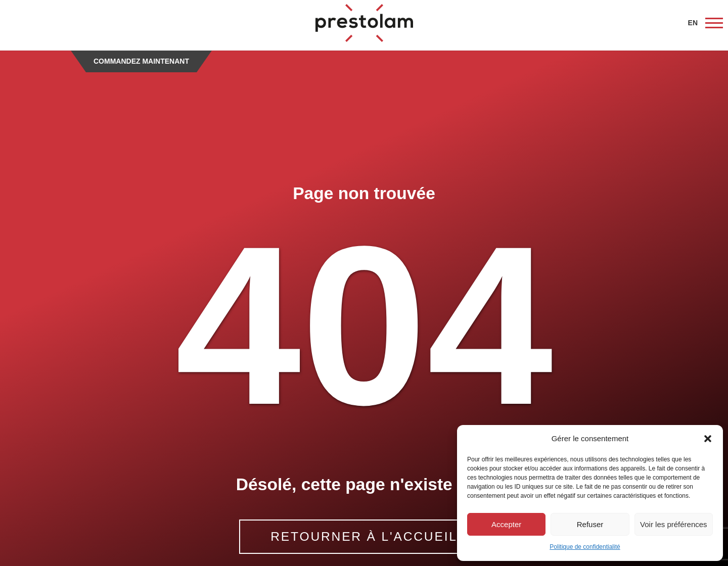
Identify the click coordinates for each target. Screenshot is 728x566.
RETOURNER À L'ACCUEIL (364, 536)
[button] (708, 439)
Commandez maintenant (141, 61)
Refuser (590, 524)
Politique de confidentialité (585, 547)
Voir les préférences (674, 524)
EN (693, 23)
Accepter (506, 524)
